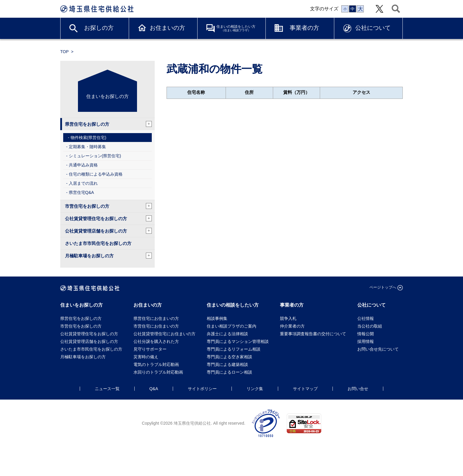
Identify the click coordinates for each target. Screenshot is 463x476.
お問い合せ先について (380, 349)
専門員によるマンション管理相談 (238, 341)
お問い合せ (358, 389)
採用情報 (366, 341)
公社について (373, 28)
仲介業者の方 (292, 326)
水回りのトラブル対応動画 (158, 372)
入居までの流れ (83, 183)
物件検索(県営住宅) (88, 138)
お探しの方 (99, 28)
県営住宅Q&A (81, 192)
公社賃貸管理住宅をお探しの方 (108, 218)
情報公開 (366, 334)
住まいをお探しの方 (107, 96)
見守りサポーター (150, 349)
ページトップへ (383, 287)
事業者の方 (304, 28)
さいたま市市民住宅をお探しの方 (98, 243)
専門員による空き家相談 (229, 357)
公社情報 (366, 318)
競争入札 (288, 318)
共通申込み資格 (83, 165)
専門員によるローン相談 (229, 372)
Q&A (154, 389)
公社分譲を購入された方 (156, 341)
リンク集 (255, 389)
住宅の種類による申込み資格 (96, 174)
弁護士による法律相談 (227, 334)
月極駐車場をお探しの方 (108, 256)
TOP (65, 52)
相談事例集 (217, 318)
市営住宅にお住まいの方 (156, 326)
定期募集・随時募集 (87, 147)
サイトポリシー (202, 389)
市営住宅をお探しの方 (108, 206)
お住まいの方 (167, 28)
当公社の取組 (370, 326)
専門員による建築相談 (227, 364)
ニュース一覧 (107, 389)
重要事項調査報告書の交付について (313, 334)
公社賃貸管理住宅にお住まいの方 (164, 334)
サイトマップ (305, 389)
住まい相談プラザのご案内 (231, 326)
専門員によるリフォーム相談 (234, 349)
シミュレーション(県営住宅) (95, 156)
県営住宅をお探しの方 (108, 124)
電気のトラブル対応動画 (156, 364)
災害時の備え (146, 357)
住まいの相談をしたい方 (236, 28)
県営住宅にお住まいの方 (156, 318)
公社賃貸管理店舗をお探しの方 (108, 231)
